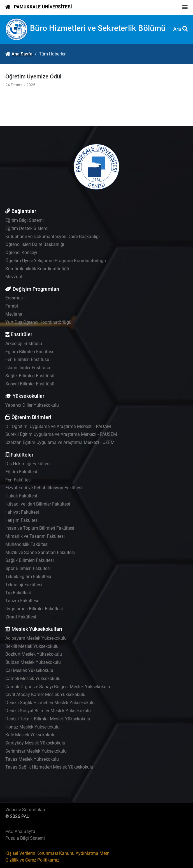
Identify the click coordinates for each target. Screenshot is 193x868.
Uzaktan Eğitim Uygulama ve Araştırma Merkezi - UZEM (60, 442)
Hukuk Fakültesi (21, 496)
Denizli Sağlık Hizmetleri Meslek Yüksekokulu (50, 703)
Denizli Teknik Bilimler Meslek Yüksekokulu (48, 719)
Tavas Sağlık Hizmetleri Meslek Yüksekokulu (49, 767)
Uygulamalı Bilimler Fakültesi (34, 609)
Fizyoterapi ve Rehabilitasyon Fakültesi (44, 488)
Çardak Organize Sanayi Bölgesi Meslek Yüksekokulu (58, 687)
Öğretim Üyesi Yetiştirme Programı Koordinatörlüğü (56, 261)
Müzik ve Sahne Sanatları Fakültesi (40, 552)
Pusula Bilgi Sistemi (25, 838)
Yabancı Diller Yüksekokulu (32, 405)
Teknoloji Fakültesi (24, 585)
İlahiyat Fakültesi (22, 512)
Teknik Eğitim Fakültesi (28, 577)
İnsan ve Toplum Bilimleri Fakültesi (40, 528)
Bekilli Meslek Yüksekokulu (32, 646)
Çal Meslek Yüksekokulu (29, 670)
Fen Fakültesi (18, 480)
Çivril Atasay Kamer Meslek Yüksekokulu (45, 694)
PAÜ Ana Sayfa (20, 831)
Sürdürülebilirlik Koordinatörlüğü (37, 269)
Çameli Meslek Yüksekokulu (33, 679)
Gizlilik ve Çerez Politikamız (32, 860)
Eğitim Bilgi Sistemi (25, 220)
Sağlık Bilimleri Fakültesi (30, 560)
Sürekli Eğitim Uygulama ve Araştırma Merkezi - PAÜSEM (61, 434)
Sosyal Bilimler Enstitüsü (30, 384)
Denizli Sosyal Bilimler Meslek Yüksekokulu (48, 711)
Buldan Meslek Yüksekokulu (33, 662)
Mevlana (14, 314)
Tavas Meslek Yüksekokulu (32, 759)
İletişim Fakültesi (22, 520)
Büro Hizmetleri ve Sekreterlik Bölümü (98, 28)
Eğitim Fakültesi (21, 472)
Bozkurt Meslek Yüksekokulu (34, 654)
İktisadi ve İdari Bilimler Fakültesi (38, 504)
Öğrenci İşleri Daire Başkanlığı (35, 244)
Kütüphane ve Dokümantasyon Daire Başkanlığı (53, 237)
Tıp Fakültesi (18, 593)
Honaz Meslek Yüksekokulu (32, 727)
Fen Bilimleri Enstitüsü (27, 359)
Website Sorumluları (25, 810)
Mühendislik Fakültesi (27, 544)
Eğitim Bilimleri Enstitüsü (30, 352)
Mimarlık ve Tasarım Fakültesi (35, 536)
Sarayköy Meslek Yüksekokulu (35, 743)
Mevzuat (14, 277)
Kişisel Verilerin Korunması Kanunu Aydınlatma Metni (58, 853)
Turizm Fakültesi (22, 601)
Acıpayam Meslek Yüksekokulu (36, 638)
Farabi (12, 306)
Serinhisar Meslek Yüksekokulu (36, 751)
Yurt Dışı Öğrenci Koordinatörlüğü (38, 322)
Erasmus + (16, 298)
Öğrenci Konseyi (21, 253)
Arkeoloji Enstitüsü (24, 344)
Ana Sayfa (22, 54)
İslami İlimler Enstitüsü (28, 368)
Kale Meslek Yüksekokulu (30, 735)
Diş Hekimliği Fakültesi (28, 464)
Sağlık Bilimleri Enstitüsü (30, 376)
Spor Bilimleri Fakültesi (28, 568)
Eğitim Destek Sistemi (27, 228)
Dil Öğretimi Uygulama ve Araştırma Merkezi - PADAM (58, 426)
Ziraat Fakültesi (21, 617)
